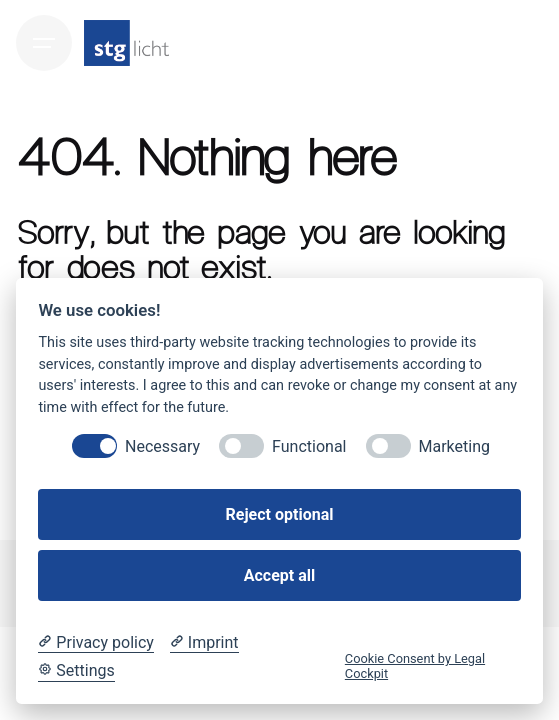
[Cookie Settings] (76, 671)
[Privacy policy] (95, 643)
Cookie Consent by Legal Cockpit (415, 666)
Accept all (279, 575)
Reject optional (280, 514)
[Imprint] (204, 643)
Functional (309, 446)
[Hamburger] (44, 43)
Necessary (162, 446)
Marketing (454, 446)
